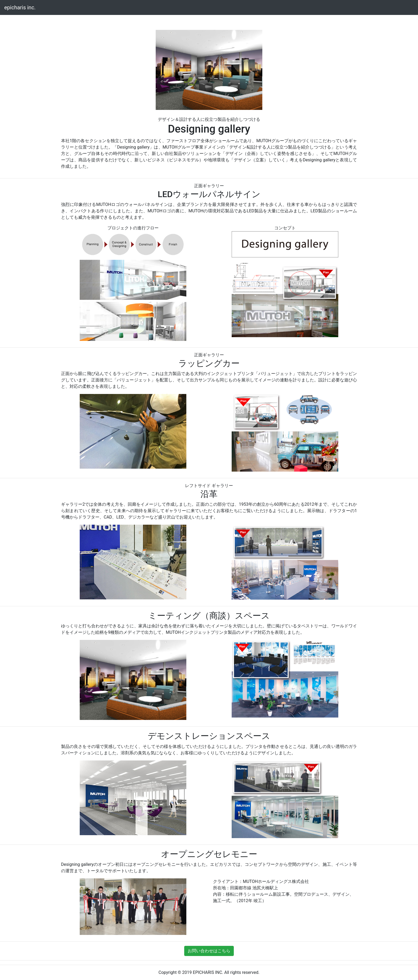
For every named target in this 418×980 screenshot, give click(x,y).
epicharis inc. (20, 7)
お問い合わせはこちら (209, 951)
